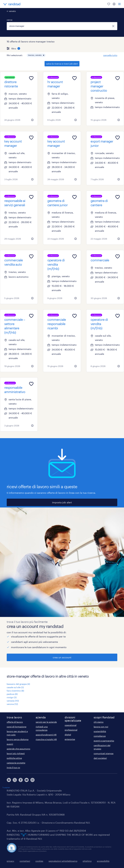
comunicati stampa (104, 753)
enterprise (70, 739)
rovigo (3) (12, 697)
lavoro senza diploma (18, 739)
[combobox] (62, 26)
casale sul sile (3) (15, 687)
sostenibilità (100, 731)
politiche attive (14, 758)
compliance (100, 736)
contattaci (25, 861)
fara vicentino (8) (15, 691)
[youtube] (27, 780)
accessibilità (103, 861)
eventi (10, 744)
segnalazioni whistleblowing (63, 861)
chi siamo (99, 722)
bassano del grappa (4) (18, 684)
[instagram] (32, 780)
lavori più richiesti (16, 753)
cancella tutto (110, 55)
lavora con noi (101, 727)
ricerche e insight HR (46, 739)
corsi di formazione (17, 727)
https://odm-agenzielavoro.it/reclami (32, 851)
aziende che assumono (18, 749)
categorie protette (16, 763)
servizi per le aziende (46, 722)
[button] (44, 55)
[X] (15, 780)
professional (71, 730)
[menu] (119, 4)
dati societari (100, 758)
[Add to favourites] (31, 78)
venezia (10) (13, 701)
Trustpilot (6, 787)
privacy (10, 861)
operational (71, 725)
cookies (39, 861)
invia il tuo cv (13, 767)
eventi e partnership (104, 741)
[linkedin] (9, 780)
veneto (12, 11)
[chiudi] (113, 26)
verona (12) (12, 704)
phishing (87, 861)
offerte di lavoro (15, 722)
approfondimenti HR (46, 735)
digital (68, 735)
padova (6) (12, 694)
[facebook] (21, 780)
